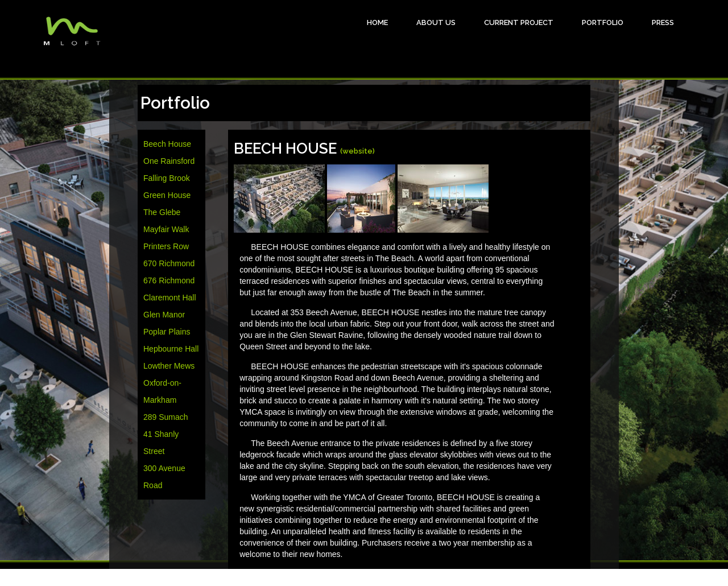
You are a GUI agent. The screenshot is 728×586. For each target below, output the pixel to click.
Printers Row (166, 246)
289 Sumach (166, 417)
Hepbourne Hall (171, 349)
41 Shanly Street (161, 443)
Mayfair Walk (166, 229)
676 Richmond (169, 280)
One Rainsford (169, 161)
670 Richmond (169, 263)
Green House (167, 195)
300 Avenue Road (164, 477)
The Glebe (162, 212)
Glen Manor (164, 315)
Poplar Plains (167, 332)
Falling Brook (167, 178)
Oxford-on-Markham (162, 391)
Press (663, 22)
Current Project (519, 22)
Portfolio (603, 22)
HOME (377, 22)
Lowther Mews (169, 366)
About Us (436, 22)
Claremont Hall (170, 298)
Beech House (167, 144)
